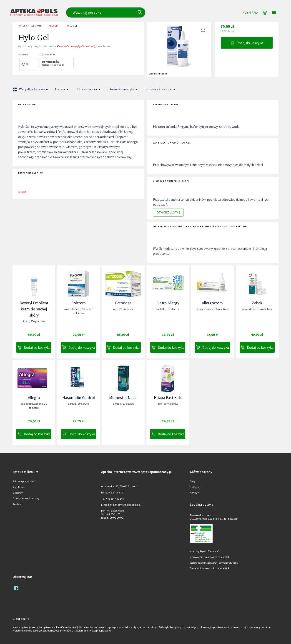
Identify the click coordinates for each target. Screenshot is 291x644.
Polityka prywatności (25, 481)
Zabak (257, 303)
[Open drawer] (274, 13)
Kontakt (17, 504)
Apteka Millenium (30, 26)
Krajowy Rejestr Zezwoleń (205, 551)
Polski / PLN (251, 13)
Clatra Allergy (168, 303)
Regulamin (19, 487)
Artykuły (195, 493)
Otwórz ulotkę (168, 212)
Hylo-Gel (72, 26)
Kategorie (195, 487)
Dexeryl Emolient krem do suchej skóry (34, 309)
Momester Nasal (123, 398)
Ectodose (123, 303)
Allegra (34, 398)
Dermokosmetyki (124, 89)
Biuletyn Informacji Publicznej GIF (209, 568)
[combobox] (126, 12)
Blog (192, 481)
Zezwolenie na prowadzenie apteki (210, 557)
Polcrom (78, 303)
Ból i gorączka (89, 89)
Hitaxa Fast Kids (168, 398)
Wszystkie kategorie (31, 89)
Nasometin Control (79, 398)
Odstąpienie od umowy (26, 498)
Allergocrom (212, 303)
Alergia (54, 26)
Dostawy (18, 493)
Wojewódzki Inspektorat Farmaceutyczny (214, 563)
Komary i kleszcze (161, 89)
